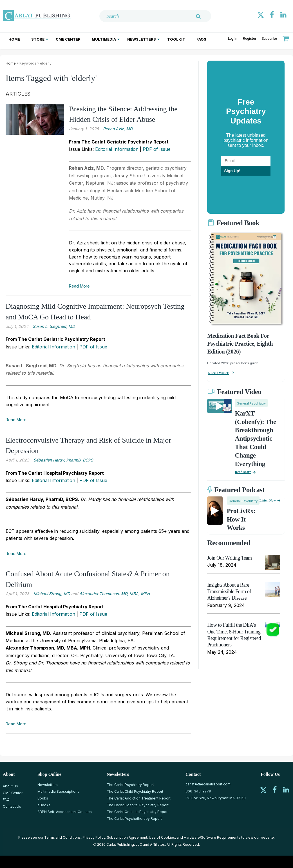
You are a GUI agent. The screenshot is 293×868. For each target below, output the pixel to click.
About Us (10, 786)
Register (250, 39)
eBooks (44, 805)
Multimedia (104, 39)
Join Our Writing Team (229, 558)
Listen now (268, 500)
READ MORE (218, 373)
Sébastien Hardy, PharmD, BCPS (63, 460)
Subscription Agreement (127, 837)
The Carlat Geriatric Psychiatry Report (138, 812)
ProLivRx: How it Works (241, 519)
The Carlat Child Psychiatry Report (135, 791)
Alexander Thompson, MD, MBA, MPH (115, 594)
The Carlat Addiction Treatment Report (139, 798)
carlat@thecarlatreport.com (208, 784)
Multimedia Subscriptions (58, 791)
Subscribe (269, 39)
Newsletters (142, 39)
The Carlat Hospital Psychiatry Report (138, 805)
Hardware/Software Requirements (212, 837)
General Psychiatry (251, 403)
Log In (233, 39)
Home (14, 39)
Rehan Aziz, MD (118, 129)
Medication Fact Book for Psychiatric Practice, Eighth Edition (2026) (240, 344)
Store (38, 39)
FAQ (6, 800)
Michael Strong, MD (52, 594)
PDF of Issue (157, 149)
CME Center (68, 39)
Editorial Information (117, 149)
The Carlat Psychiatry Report (130, 785)
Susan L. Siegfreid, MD (54, 326)
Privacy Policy (94, 837)
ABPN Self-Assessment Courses (65, 812)
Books (43, 798)
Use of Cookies (162, 837)
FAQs (201, 39)
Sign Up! (232, 171)
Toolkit (176, 39)
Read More (79, 286)
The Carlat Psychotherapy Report (134, 819)
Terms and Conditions (62, 837)
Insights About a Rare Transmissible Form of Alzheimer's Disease (229, 592)
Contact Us (12, 806)
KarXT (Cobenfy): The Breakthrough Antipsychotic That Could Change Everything (256, 439)
